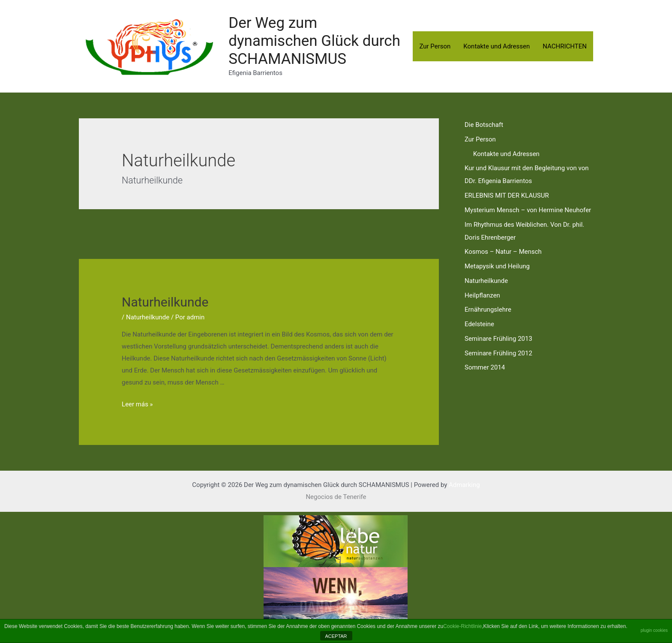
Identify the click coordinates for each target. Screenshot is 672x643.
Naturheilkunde (165, 302)
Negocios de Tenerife (336, 497)
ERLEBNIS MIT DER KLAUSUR (507, 195)
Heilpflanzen (482, 295)
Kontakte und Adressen (496, 46)
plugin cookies (654, 630)
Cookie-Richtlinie (462, 626)
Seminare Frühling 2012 (498, 353)
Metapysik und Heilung (497, 266)
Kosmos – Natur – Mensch (503, 252)
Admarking (464, 485)
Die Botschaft (484, 125)
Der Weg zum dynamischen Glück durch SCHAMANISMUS (314, 41)
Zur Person (435, 46)
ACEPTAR (336, 636)
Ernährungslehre (488, 309)
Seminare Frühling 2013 (498, 339)
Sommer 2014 (485, 367)
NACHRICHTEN (565, 46)
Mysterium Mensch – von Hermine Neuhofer (528, 210)
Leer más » (137, 404)
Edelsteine (479, 324)
